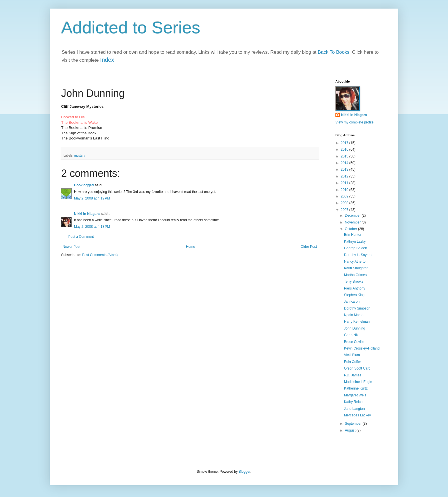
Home (191, 247)
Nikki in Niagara (87, 214)
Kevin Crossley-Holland (362, 348)
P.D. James (353, 375)
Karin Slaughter (356, 268)
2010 (345, 190)
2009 (345, 196)
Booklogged (84, 185)
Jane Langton (354, 409)
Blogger (244, 472)
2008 (345, 203)
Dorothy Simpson (357, 308)
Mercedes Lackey (357, 415)
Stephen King (354, 295)
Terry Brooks (354, 282)
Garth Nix (351, 335)
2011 (345, 183)
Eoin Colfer (352, 362)
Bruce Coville (354, 342)
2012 (345, 176)
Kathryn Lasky (355, 241)
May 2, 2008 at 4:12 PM (92, 198)
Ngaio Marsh (354, 315)
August (351, 430)
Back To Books (334, 52)
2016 (345, 149)
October (351, 229)
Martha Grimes (355, 275)
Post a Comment (81, 237)
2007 (345, 210)
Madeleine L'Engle (358, 382)
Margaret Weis (355, 395)
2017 (345, 143)
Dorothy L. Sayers (358, 255)
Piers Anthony (355, 288)
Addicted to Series (131, 28)
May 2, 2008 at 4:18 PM (92, 227)
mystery (80, 155)
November (353, 222)
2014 (345, 163)
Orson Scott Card (357, 368)
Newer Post (71, 247)
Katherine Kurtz (356, 388)
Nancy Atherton (356, 262)
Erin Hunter (353, 235)
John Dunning (355, 328)
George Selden (356, 248)
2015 (345, 156)
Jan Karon (352, 302)
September (354, 424)
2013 (345, 169)
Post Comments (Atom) (100, 255)
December (353, 215)
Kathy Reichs (354, 402)
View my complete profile (354, 122)
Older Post (309, 247)
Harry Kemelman (357, 322)
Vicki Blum (352, 355)
